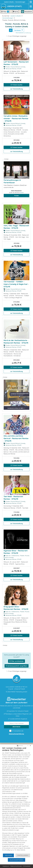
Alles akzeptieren (16, 860)
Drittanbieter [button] (27, 866)
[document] (16, 800)
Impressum (6, 866)
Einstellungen (23, 855)
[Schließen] (30, 746)
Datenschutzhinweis (16, 866)
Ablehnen (8, 855)
